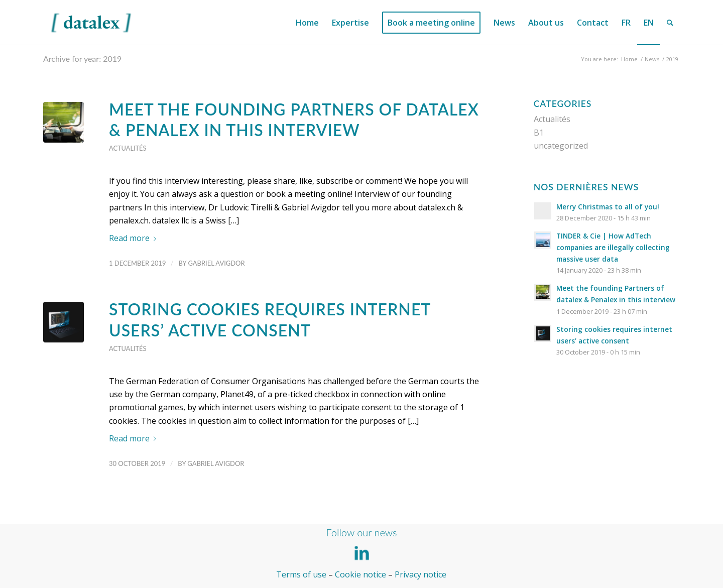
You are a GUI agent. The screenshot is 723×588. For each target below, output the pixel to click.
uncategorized (561, 146)
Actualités (128, 148)
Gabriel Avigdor (216, 263)
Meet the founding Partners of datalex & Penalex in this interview (294, 120)
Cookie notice (360, 574)
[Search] (670, 23)
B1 (539, 133)
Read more (135, 238)
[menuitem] (307, 23)
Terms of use (301, 574)
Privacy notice (420, 574)
